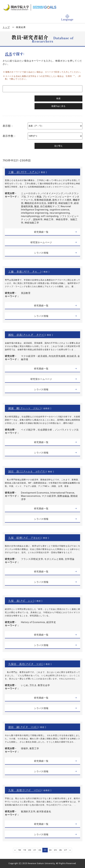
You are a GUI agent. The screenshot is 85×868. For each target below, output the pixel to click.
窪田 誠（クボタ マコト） (23, 727)
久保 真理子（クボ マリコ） (25, 790)
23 (45, 850)
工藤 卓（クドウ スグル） (23, 172)
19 (25, 850)
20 (30, 850)
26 (61, 850)
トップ (6, 27)
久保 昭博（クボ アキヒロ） (24, 538)
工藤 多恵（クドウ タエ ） (25, 272)
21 (35, 850)
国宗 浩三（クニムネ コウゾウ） (27, 471)
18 (19, 850)
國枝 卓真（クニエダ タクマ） (26, 335)
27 (66, 850)
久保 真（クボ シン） (21, 601)
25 (55, 850)
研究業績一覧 (41, 232)
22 (40, 850)
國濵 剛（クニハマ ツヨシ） (24, 408)
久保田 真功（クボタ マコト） (26, 664)
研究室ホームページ (41, 242)
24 (50, 850)
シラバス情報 (41, 253)
